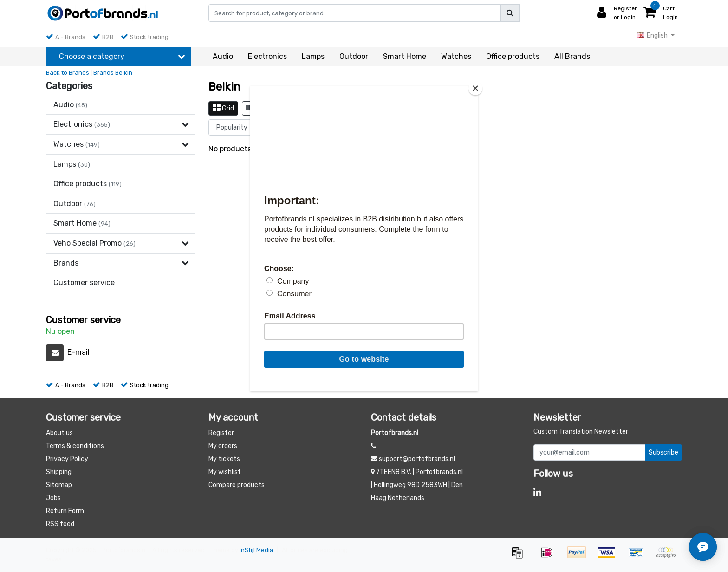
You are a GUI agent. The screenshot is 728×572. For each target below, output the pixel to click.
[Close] (475, 88)
